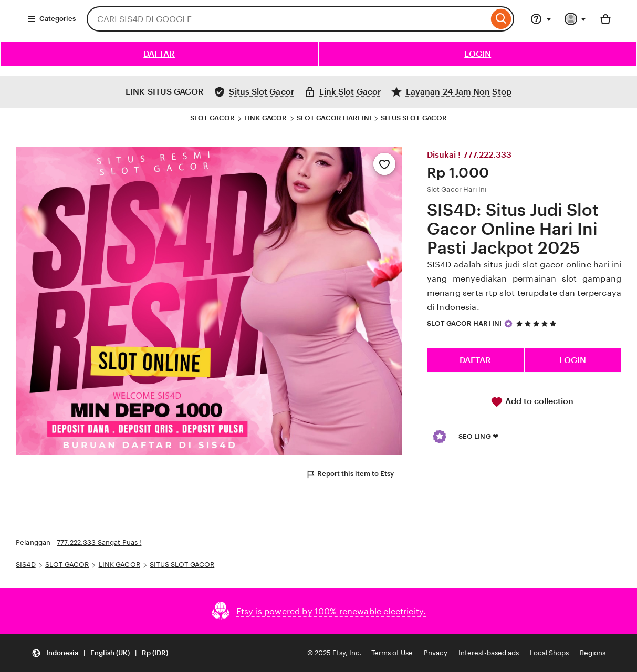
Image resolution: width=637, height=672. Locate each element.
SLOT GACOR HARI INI (334, 118)
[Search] (501, 19)
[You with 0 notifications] (576, 19)
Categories (51, 19)
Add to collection (532, 402)
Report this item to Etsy (350, 474)
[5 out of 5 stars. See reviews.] (538, 323)
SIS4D (26, 565)
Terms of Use (392, 653)
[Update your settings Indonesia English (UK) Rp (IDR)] (100, 653)
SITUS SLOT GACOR (414, 118)
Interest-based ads (489, 653)
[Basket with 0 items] (605, 19)
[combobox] (288, 19)
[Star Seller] (508, 324)
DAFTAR (159, 54)
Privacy (436, 653)
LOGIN (478, 54)
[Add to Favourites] (384, 164)
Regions (593, 653)
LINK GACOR (265, 118)
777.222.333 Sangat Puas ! (99, 542)
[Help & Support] (541, 19)
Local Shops (549, 653)
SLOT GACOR (212, 118)
